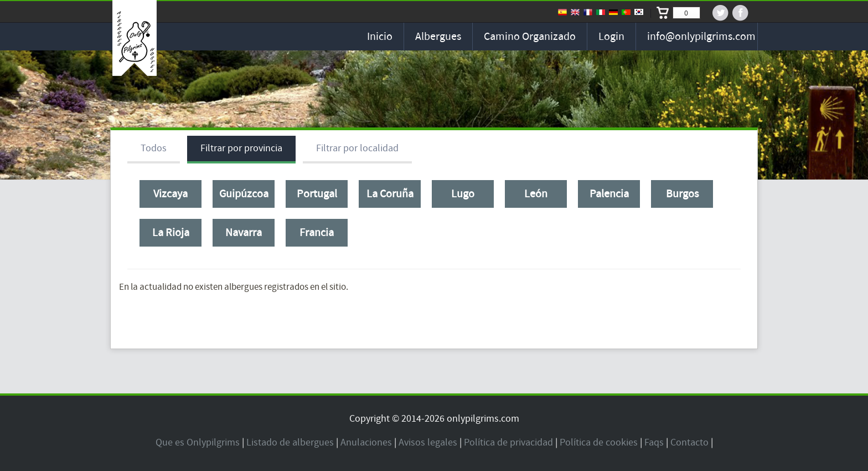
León (536, 194)
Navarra (244, 233)
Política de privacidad (508, 442)
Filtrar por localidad (357, 148)
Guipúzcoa (244, 194)
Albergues (438, 37)
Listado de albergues (290, 442)
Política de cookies (599, 442)
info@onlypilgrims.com (701, 37)
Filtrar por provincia (241, 148)
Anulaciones (366, 442)
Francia (317, 233)
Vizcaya (170, 194)
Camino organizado (530, 37)
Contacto (689, 442)
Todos (154, 148)
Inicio (380, 37)
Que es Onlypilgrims (198, 442)
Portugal (317, 194)
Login (611, 37)
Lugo (463, 194)
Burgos (682, 194)
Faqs (654, 442)
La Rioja (171, 233)
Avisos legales (428, 442)
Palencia (609, 194)
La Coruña (390, 194)
